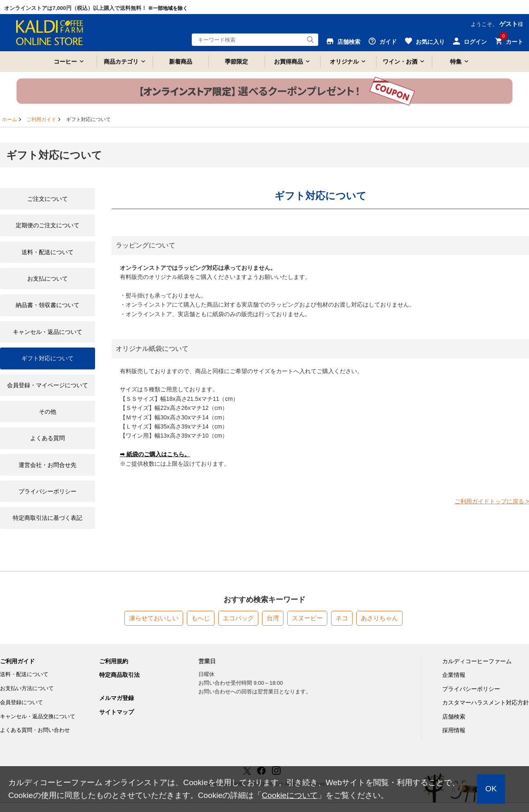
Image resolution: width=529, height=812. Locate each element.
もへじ (201, 618)
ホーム (10, 119)
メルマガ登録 (117, 698)
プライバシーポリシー (471, 689)
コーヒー (65, 62)
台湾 (273, 618)
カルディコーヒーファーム (477, 661)
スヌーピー (307, 618)
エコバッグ (238, 618)
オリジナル (344, 62)
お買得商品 (288, 62)
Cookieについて (290, 795)
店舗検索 (454, 717)
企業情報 (454, 675)
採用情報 (454, 730)
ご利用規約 (114, 661)
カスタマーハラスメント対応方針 (486, 702)
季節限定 (236, 62)
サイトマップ (117, 712)
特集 (456, 62)
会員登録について (21, 702)
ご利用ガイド (41, 119)
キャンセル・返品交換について (38, 716)
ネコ (342, 618)
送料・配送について (24, 674)
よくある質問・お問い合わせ (35, 730)
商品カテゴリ (121, 62)
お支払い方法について (27, 688)
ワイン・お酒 (400, 62)
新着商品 (181, 62)
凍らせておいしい (154, 618)
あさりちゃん (379, 618)
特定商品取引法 (119, 675)
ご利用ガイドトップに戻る (492, 501)
